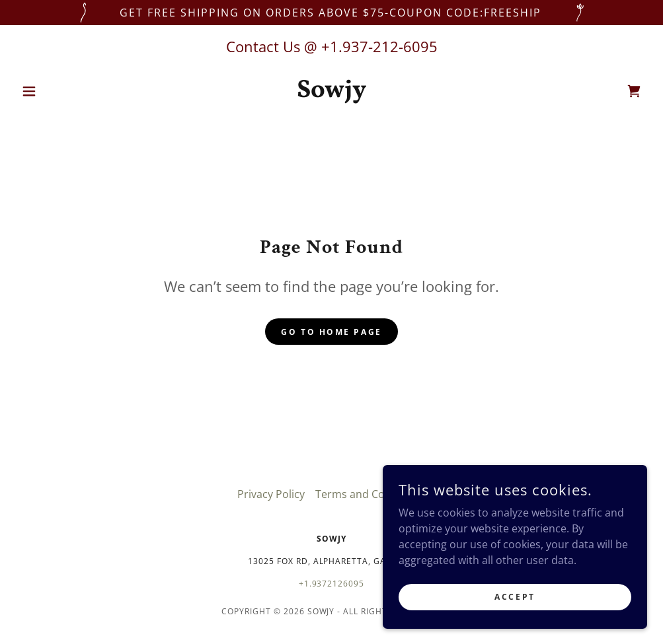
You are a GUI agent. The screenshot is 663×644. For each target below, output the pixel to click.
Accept (515, 597)
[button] (63, 91)
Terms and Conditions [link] (370, 494)
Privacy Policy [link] (271, 494)
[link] (331, 93)
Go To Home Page (331, 332)
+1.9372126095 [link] (332, 584)
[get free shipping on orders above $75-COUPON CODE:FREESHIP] (331, 13)
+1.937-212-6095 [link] (379, 46)
